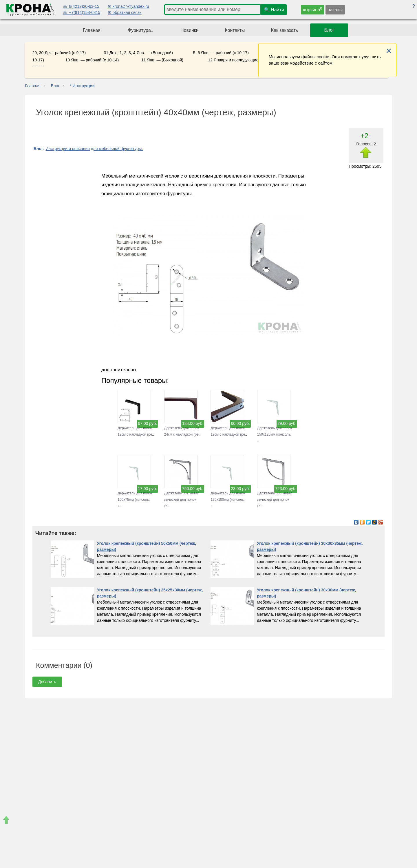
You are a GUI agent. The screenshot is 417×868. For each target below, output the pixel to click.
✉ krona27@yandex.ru (129, 6)
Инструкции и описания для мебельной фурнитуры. (94, 149)
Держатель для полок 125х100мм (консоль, (228, 493)
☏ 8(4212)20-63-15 (81, 6)
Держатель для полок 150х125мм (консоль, (275, 428)
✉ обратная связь (125, 12)
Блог (329, 30)
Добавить (47, 682)
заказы (335, 10)
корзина (313, 9)
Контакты (235, 30)
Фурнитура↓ (140, 30)
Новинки (190, 30)
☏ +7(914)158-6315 (81, 12)
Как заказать (285, 30)
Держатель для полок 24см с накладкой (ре (182, 428)
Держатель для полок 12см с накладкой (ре (135, 428)
